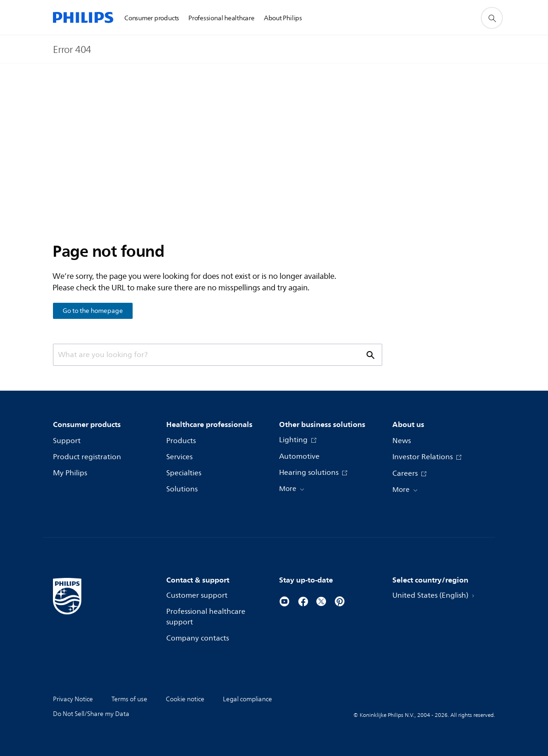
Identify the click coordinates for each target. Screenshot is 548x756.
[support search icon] (492, 18)
